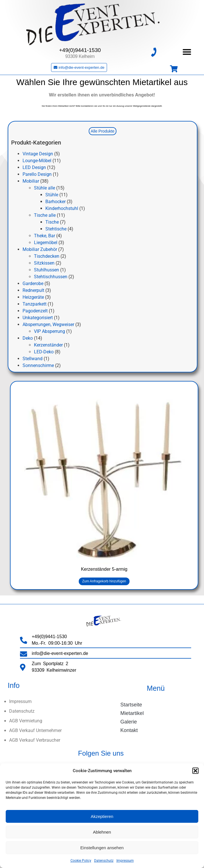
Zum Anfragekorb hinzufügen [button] (104, 581)
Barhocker (55, 202)
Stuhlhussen (47, 270)
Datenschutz (104, 861)
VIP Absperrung (50, 331)
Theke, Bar (45, 236)
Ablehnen (102, 832)
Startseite (131, 705)
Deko (28, 338)
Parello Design (37, 174)
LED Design (34, 167)
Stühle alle (45, 188)
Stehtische (56, 229)
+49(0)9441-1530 (80, 45)
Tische (52, 222)
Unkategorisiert (38, 318)
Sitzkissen (44, 263)
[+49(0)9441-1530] (153, 47)
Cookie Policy (81, 861)
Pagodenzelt (35, 311)
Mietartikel (132, 713)
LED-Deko (44, 352)
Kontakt (129, 730)
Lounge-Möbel (37, 161)
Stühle (52, 195)
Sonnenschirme (38, 365)
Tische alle (45, 215)
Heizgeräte (33, 297)
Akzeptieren (102, 816)
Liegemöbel (46, 243)
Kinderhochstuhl (62, 208)
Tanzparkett (35, 304)
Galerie (129, 722)
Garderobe (33, 284)
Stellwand (33, 359)
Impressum (125, 861)
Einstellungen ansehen (102, 848)
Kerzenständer (48, 345)
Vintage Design (38, 154)
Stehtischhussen (51, 277)
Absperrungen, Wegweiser (48, 324)
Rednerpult (33, 290)
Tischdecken (47, 256)
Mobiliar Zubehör (40, 249)
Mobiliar (31, 181)
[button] (195, 771)
